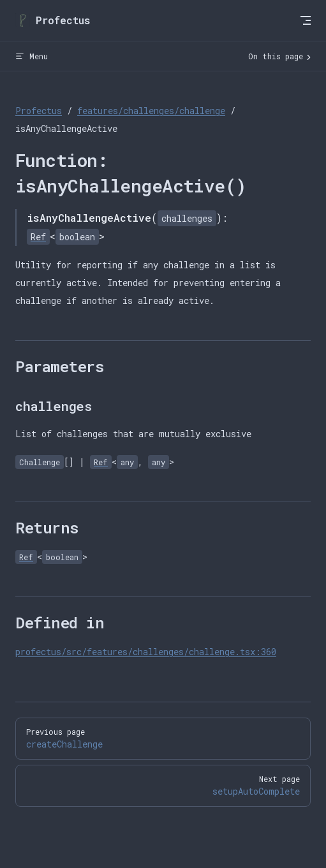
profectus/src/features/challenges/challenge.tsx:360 (146, 652)
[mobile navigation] (306, 20)
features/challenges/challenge (151, 111)
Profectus (39, 111)
